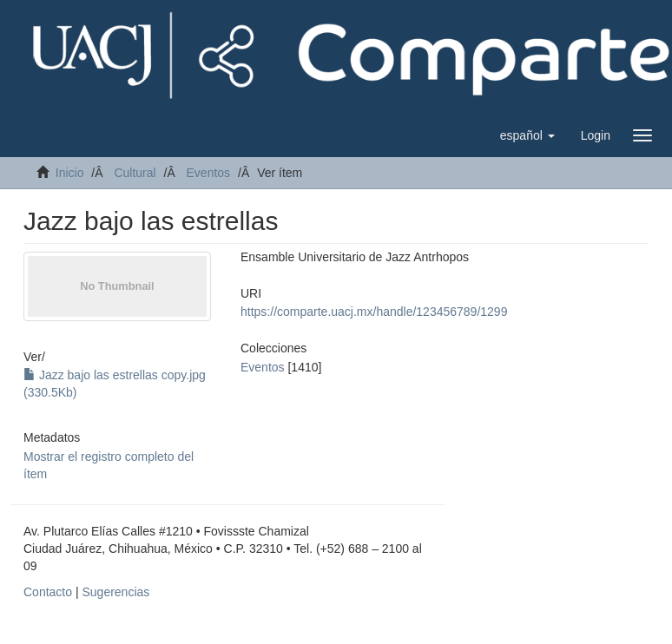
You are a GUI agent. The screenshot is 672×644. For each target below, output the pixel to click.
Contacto (48, 592)
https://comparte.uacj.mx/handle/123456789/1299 (374, 312)
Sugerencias (115, 592)
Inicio (70, 173)
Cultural (135, 173)
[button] (527, 135)
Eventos (209, 173)
